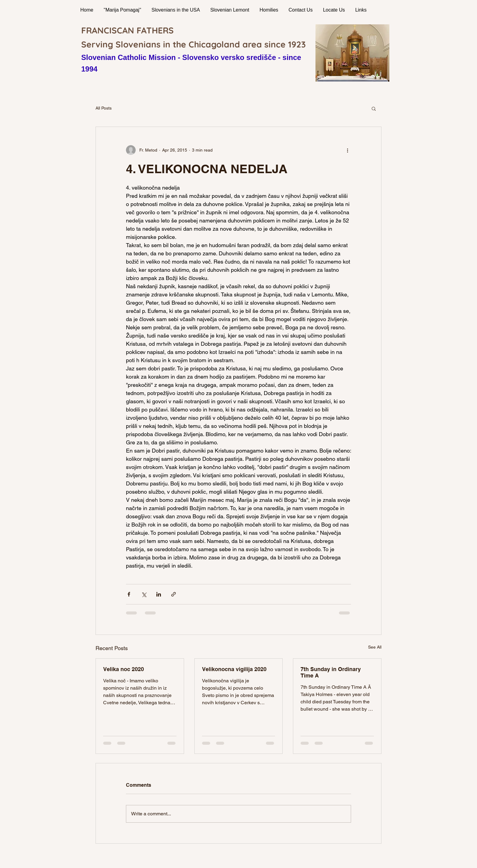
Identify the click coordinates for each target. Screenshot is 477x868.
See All (375, 647)
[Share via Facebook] (129, 594)
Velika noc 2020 (124, 669)
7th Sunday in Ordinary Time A (331, 672)
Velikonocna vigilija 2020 (234, 669)
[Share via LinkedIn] (159, 594)
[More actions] (347, 150)
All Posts (104, 108)
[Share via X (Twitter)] (144, 594)
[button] (374, 108)
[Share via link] (174, 594)
